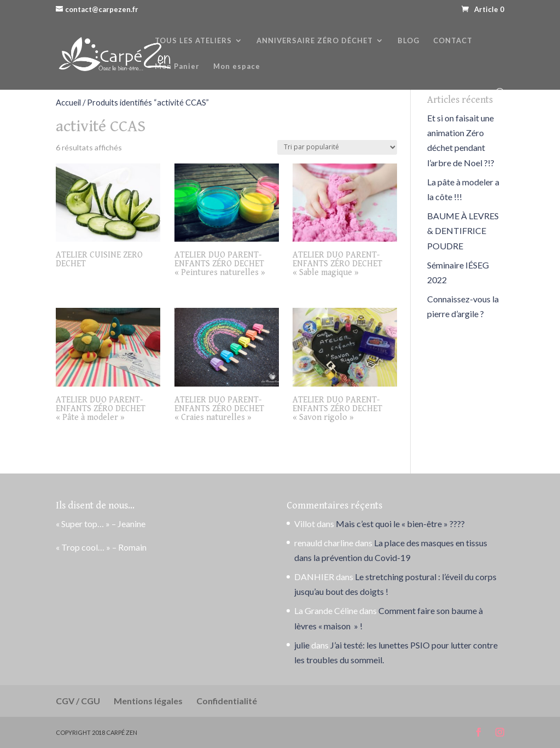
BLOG (409, 41)
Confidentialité (227, 701)
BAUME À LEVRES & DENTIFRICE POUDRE (463, 230)
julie (302, 645)
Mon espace (237, 66)
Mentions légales (148, 701)
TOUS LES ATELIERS (193, 41)
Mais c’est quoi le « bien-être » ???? (400, 524)
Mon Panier (177, 66)
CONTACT (453, 41)
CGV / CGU (78, 701)
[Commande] (337, 147)
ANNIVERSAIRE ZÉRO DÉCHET (315, 41)
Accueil (68, 102)
